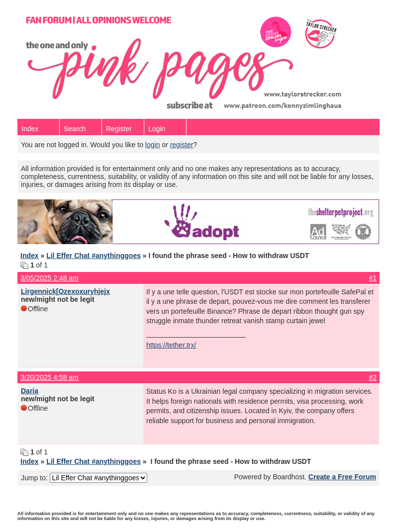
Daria (30, 391)
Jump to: (84, 478)
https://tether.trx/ (171, 345)
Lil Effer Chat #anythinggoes (94, 256)
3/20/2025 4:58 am (50, 377)
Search (75, 129)
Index (30, 129)
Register (119, 129)
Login (157, 129)
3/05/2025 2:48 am (50, 278)
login (153, 145)
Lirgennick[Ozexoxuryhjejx (65, 291)
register (182, 145)
